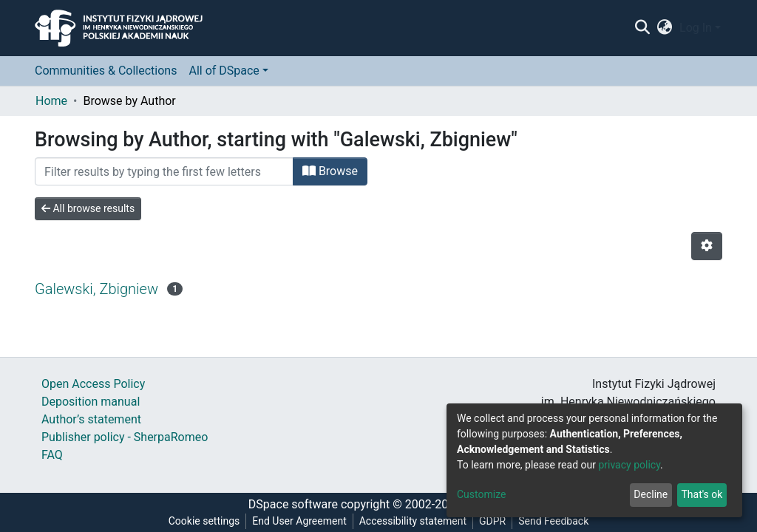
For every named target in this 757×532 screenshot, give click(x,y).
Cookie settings (204, 521)
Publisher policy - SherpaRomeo (125, 437)
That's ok (702, 494)
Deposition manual (91, 402)
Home (51, 101)
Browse (330, 171)
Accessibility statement (413, 521)
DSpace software (293, 504)
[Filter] (164, 171)
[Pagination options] (707, 246)
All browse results (88, 208)
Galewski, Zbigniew (96, 289)
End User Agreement (299, 521)
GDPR (492, 521)
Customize (481, 494)
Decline (651, 494)
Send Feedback (553, 521)
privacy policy (629, 465)
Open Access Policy (93, 384)
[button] (665, 28)
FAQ (52, 455)
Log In (696, 28)
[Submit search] (642, 28)
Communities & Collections (106, 71)
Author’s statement (91, 419)
